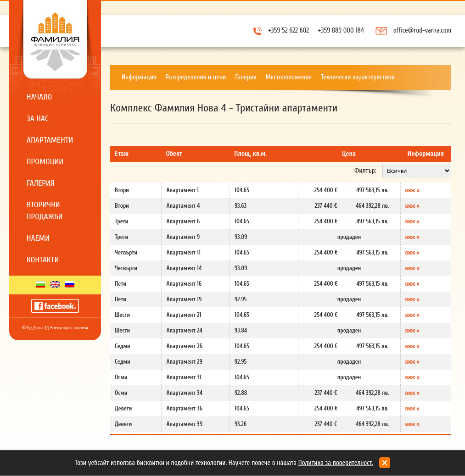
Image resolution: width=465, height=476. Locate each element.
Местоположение (289, 77)
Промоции (45, 162)
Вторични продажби (45, 211)
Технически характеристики (358, 77)
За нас (38, 119)
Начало (39, 97)
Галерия (41, 183)
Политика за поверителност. (336, 463)
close (385, 463)
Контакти (43, 260)
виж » (413, 190)
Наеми (38, 238)
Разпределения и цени (196, 77)
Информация (139, 77)
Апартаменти (50, 140)
